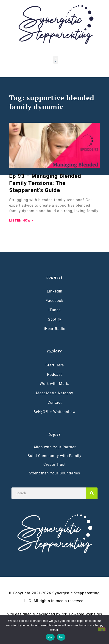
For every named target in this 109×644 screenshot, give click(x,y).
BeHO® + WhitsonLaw (55, 412)
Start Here (55, 365)
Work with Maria (55, 384)
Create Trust (54, 464)
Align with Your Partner (55, 447)
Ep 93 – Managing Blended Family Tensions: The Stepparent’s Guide (45, 183)
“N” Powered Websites (82, 614)
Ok (50, 637)
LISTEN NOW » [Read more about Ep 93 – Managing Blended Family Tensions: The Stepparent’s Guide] (21, 220)
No (61, 637)
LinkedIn (55, 291)
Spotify (55, 319)
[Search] (92, 493)
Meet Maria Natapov (55, 393)
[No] (102, 629)
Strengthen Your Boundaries (54, 473)
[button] (56, 60)
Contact (55, 402)
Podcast (54, 375)
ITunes (54, 310)
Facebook (54, 301)
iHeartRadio (55, 329)
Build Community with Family (54, 456)
